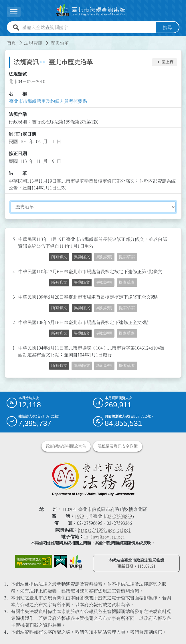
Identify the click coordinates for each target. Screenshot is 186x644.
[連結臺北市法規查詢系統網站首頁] (91, 11)
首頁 (11, 43)
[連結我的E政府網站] (61, 561)
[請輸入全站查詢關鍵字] (88, 27)
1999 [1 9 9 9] (79, 516)
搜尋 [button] (167, 27)
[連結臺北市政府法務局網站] (93, 479)
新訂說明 (104, 366)
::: (3, 39)
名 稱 (18, 94)
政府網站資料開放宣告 (66, 446)
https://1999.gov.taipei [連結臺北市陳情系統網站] (104, 530)
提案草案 (127, 257)
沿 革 (18, 173)
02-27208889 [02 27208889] (119, 516)
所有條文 (59, 257)
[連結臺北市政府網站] (76, 562)
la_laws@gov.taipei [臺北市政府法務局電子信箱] (104, 537)
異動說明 (104, 257)
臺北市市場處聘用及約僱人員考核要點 (48, 101)
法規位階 (18, 114)
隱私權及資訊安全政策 (118, 446)
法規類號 (18, 74)
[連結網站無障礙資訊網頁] (33, 561)
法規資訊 (33, 43)
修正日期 (18, 153)
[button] (14, 12)
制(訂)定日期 (22, 134)
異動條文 (82, 257)
